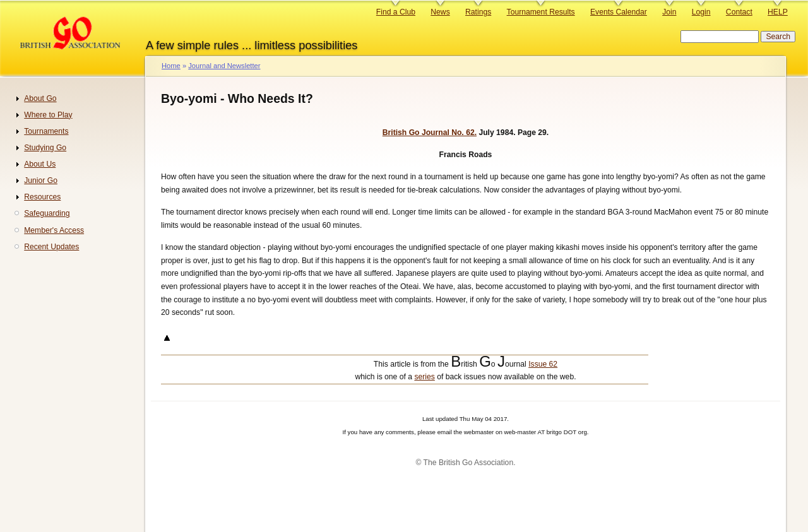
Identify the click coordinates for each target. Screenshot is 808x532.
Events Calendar (619, 12)
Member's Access (54, 230)
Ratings (478, 12)
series (424, 377)
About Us (40, 164)
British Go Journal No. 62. (430, 133)
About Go (40, 98)
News (440, 12)
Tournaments (46, 131)
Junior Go (41, 180)
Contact (739, 12)
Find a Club (396, 12)
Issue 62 (543, 364)
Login (701, 12)
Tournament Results (541, 12)
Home (171, 66)
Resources (42, 197)
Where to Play (48, 115)
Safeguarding (47, 213)
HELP (778, 12)
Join (669, 12)
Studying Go (45, 148)
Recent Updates (51, 247)
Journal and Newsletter (224, 66)
